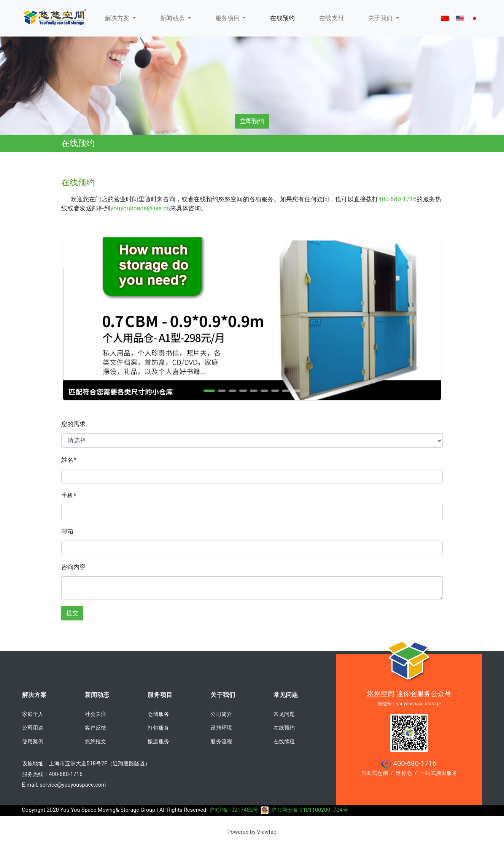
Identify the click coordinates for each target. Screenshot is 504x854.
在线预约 (284, 728)
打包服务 (158, 728)
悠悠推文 (96, 741)
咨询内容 (74, 567)
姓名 (69, 460)
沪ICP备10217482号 (239, 810)
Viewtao (267, 832)
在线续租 (284, 741)
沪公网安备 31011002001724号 (309, 810)
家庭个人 (33, 714)
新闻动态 (173, 18)
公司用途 (33, 728)
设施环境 (221, 728)
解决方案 (118, 18)
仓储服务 (158, 714)
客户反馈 (96, 728)
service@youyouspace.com (73, 785)
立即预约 (252, 121)
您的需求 (74, 424)
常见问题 (286, 695)
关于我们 (381, 18)
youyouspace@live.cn (140, 208)
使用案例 (33, 741)
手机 (69, 495)
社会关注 (96, 714)
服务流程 (221, 741)
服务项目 (228, 18)
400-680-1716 (398, 199)
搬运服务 (158, 741)
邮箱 (67, 531)
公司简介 (221, 714)
